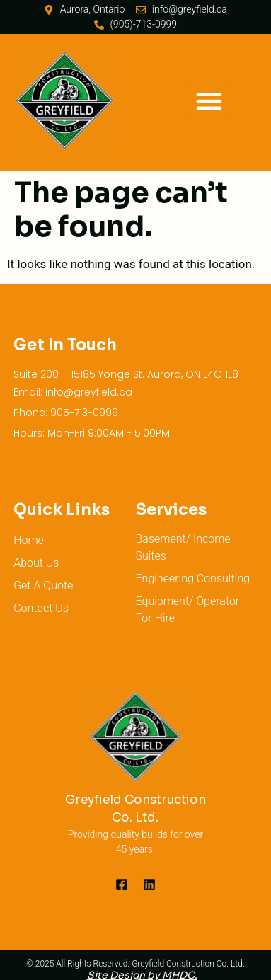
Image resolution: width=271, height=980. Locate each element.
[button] (209, 101)
